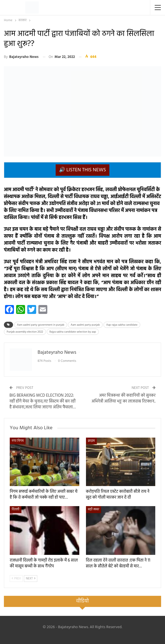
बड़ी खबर (94, 509)
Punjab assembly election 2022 (25, 332)
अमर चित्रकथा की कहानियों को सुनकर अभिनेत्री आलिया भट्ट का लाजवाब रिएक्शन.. (124, 398)
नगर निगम (18, 441)
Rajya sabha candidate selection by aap (73, 332)
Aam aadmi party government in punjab (41, 325)
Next (31, 579)
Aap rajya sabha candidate (122, 325)
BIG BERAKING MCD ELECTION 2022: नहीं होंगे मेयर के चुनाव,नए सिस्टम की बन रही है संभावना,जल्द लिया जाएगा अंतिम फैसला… (43, 401)
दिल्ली (16, 509)
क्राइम (91, 441)
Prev (16, 579)
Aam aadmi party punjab (85, 325)
